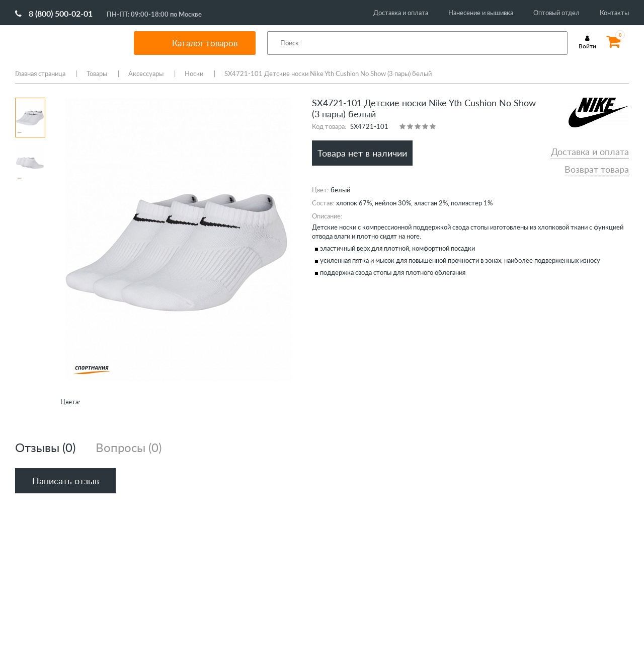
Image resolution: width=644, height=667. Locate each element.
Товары (97, 73)
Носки (194, 73)
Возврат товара (597, 169)
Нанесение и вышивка (481, 13)
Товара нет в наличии (362, 153)
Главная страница (40, 73)
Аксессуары (146, 73)
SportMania (62, 43)
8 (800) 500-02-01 (54, 13)
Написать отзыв (66, 481)
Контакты (614, 13)
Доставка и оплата (401, 13)
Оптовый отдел (556, 13)
